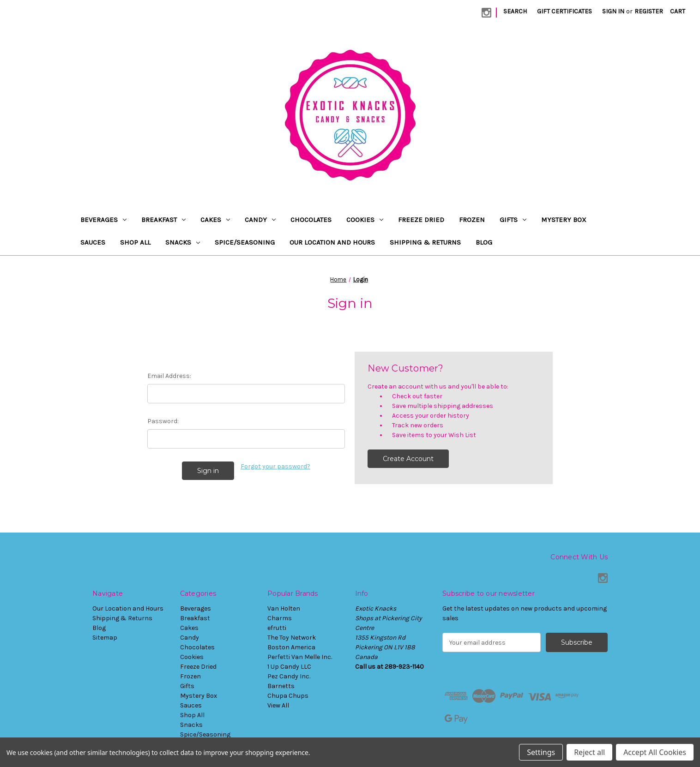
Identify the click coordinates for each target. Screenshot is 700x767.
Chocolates (311, 220)
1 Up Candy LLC (289, 667)
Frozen (472, 220)
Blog (484, 242)
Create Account (408, 459)
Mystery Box (564, 220)
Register (649, 11)
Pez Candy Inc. (289, 676)
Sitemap (105, 638)
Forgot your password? (275, 466)
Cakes (215, 220)
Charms (280, 618)
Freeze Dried (421, 220)
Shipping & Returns (425, 242)
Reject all (589, 752)
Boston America (291, 647)
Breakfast (163, 220)
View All (278, 705)
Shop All (135, 242)
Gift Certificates (564, 11)
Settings (541, 752)
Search (515, 11)
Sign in (613, 11)
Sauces (93, 242)
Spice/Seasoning (245, 242)
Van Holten (284, 608)
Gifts (513, 220)
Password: (163, 421)
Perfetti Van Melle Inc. (300, 657)
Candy (260, 220)
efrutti (277, 628)
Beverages (103, 220)
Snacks (183, 242)
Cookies (365, 220)
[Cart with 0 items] (678, 11)
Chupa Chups (288, 696)
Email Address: (169, 376)
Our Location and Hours (332, 242)
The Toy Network (292, 638)
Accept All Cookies (655, 752)
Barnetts (281, 686)
